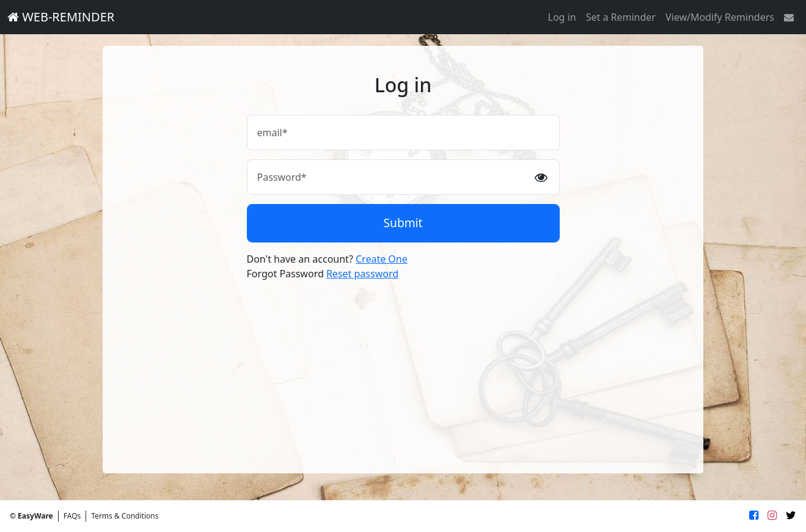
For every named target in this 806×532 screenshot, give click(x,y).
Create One (382, 259)
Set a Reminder (621, 17)
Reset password (362, 274)
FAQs (72, 516)
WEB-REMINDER (61, 17)
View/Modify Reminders (720, 17)
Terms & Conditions (125, 516)
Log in (562, 17)
